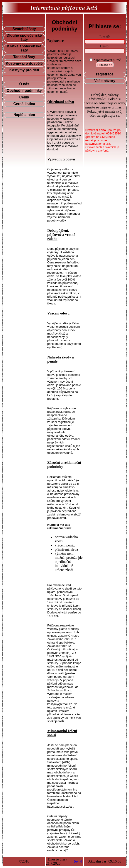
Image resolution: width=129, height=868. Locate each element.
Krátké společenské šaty (24, 48)
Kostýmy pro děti (24, 70)
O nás (24, 84)
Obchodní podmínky (24, 91)
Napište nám (24, 115)
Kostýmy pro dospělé (24, 63)
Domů (78, 862)
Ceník (24, 97)
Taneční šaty (24, 57)
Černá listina (24, 104)
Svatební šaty (24, 29)
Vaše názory (105, 81)
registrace (105, 74)
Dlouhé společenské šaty (24, 37)
